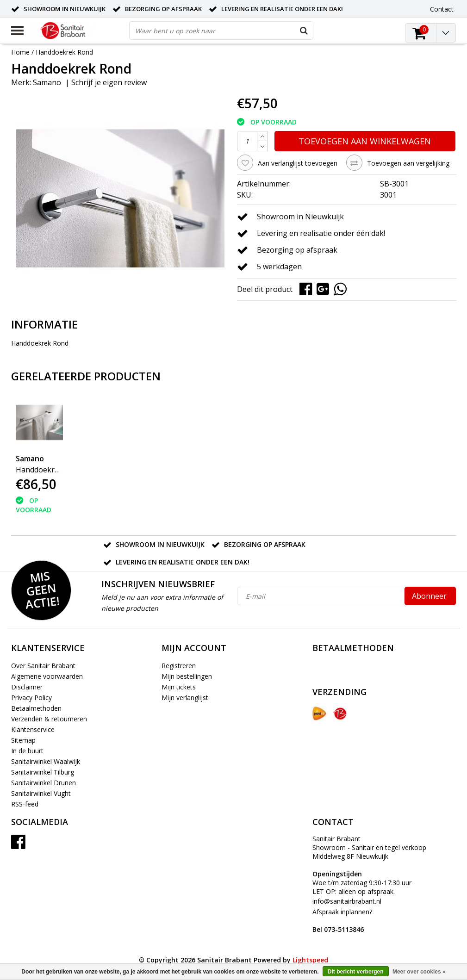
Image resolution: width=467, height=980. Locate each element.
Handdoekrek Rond (64, 52)
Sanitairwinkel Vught (41, 793)
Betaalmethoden (36, 708)
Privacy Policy (31, 698)
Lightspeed (310, 960)
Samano (47, 82)
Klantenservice (33, 729)
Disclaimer (27, 687)
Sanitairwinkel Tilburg (43, 772)
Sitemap (23, 740)
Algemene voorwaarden (47, 676)
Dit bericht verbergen (356, 972)
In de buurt (27, 751)
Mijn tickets (179, 687)
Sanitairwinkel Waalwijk (46, 761)
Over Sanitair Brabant (43, 666)
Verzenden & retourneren (49, 719)
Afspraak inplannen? (342, 921)
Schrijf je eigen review (109, 82)
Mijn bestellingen (187, 676)
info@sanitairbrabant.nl (347, 901)
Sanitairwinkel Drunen (44, 783)
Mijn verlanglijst (185, 698)
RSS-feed (25, 804)
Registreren (179, 666)
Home (20, 52)
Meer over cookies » (419, 972)
